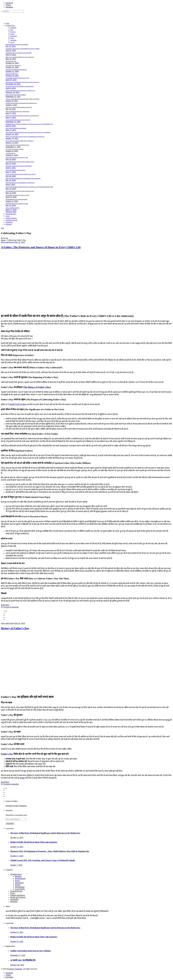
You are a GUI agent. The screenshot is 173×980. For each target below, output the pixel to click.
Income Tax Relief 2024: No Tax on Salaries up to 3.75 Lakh (17, 158)
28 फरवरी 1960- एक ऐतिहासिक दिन (23, 960)
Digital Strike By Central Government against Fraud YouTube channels (19, 166)
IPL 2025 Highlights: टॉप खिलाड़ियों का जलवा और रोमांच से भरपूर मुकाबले (17, 78)
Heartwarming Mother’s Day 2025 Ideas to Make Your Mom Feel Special (20, 162)
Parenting (9, 224)
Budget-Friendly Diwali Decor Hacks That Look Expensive (34, 842)
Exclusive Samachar (11, 607)
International (13, 28)
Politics (12, 38)
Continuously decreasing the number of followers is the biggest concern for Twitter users (22, 116)
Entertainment (14, 36)
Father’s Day (7, 754)
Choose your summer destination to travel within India (16, 128)
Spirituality (9, 222)
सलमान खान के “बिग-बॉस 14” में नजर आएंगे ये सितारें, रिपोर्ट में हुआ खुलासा (17, 145)
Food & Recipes (16, 891)
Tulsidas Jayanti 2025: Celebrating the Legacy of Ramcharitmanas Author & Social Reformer (23, 179)
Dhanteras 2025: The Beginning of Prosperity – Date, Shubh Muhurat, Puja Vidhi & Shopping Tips (50, 851)
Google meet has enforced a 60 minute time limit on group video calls (19, 107)
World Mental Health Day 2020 (12, 74)
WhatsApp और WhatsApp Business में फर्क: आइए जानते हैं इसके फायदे (18, 120)
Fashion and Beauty (18, 895)
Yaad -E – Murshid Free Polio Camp (13, 208)
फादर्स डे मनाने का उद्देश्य (18, 404)
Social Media (13, 40)
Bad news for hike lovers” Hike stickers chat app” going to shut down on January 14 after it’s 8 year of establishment (28, 132)
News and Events (7, 242)
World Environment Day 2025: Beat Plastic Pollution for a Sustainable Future (20, 183)
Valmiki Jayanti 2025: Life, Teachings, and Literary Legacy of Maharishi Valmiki (43, 860)
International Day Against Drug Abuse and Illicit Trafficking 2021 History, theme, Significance (23, 49)
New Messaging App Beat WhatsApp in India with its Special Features (20, 141)
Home (7, 23)
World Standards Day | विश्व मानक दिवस (13, 65)
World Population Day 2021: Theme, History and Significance (17, 45)
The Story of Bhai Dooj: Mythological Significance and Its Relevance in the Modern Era (45, 833)
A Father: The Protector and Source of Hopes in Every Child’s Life (41, 247)
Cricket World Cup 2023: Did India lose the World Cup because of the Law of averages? (23, 82)
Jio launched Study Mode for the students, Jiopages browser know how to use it (21, 103)
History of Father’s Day (15, 628)
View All (12, 42)
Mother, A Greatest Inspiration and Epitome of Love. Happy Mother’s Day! (20, 57)
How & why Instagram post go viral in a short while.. (15, 170)
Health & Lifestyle (11, 220)
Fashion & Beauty (11, 218)
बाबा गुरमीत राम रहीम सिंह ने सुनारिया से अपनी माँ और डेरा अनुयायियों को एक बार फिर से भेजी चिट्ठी (21, 174)
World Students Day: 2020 (11, 61)
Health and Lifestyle (18, 897)
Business (12, 34)
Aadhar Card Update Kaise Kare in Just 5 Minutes (31, 951)
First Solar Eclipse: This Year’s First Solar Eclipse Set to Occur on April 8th (20, 86)
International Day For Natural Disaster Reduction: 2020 (16, 70)
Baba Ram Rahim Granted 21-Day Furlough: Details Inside (17, 199)
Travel (8, 216)
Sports (12, 30)
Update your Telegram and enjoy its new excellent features (17, 112)
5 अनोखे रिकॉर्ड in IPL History (10, 153)
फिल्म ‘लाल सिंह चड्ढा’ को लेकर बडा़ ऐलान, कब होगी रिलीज (15, 149)
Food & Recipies (11, 214)
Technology (13, 32)
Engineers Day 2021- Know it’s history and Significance (16, 95)
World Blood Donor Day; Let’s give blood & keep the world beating (18, 53)
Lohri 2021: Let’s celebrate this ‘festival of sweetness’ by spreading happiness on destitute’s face (25, 137)
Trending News (10, 25)
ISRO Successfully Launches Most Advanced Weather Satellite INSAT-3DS (20, 91)
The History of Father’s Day (37, 387)
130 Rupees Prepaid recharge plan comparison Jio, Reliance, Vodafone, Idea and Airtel (22, 99)
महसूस (22, 778)
